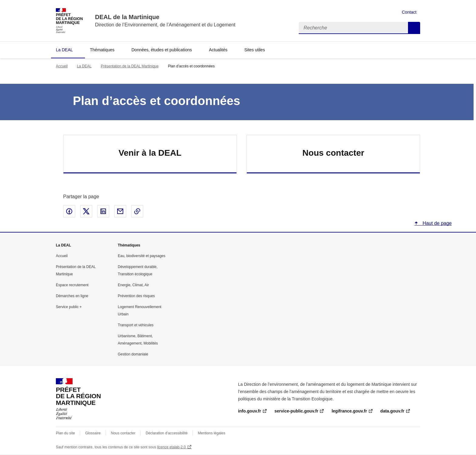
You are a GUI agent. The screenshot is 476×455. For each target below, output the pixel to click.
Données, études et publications (162, 50)
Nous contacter (333, 153)
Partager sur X (86, 211)
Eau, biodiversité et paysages (142, 256)
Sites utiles (255, 50)
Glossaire (93, 433)
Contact (409, 12)
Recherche (414, 28)
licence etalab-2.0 (172, 447)
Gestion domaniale (133, 354)
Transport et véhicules (136, 325)
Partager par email (120, 211)
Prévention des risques (136, 296)
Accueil (62, 66)
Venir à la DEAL (150, 153)
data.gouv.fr (392, 411)
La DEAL (64, 50)
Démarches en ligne (72, 296)
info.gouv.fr (250, 411)
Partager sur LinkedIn (103, 211)
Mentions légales (212, 433)
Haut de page (436, 223)
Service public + (69, 307)
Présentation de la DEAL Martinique (130, 66)
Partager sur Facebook (69, 211)
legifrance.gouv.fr (349, 411)
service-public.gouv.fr (296, 411)
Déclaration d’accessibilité (167, 433)
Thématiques (102, 50)
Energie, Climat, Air (133, 285)
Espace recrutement (72, 285)
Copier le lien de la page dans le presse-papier (137, 211)
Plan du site (65, 433)
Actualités (218, 50)
